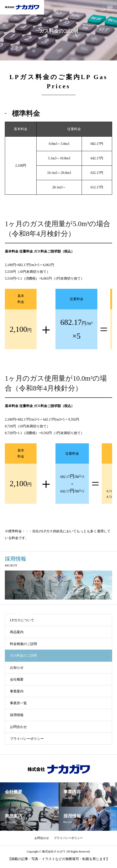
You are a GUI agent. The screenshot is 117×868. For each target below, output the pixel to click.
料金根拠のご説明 (23, 644)
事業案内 (17, 691)
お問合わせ (18, 727)
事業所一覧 (18, 703)
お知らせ (17, 668)
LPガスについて (22, 620)
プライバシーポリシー (27, 739)
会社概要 (17, 679)
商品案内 (17, 632)
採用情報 (17, 715)
